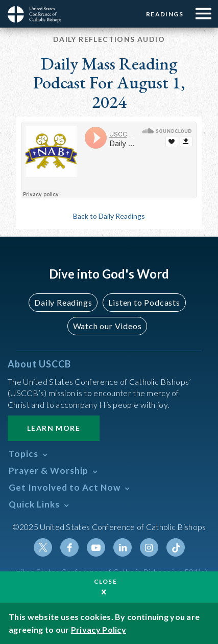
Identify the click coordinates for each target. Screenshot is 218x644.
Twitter (43, 547)
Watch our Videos (107, 326)
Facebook (69, 547)
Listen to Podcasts (144, 302)
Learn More (54, 428)
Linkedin (123, 547)
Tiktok (176, 547)
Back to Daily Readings (109, 216)
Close (106, 581)
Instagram (149, 547)
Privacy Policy (99, 629)
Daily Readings (63, 302)
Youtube (96, 547)
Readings (165, 14)
